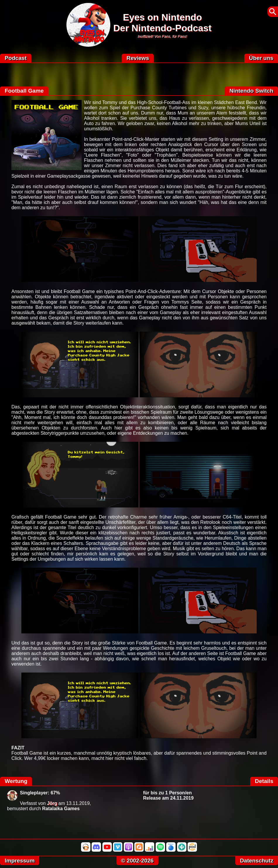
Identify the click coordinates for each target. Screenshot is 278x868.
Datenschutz (257, 861)
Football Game (24, 91)
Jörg (52, 803)
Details (264, 781)
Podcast (16, 58)
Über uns (261, 58)
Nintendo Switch (251, 91)
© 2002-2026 (137, 861)
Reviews (138, 58)
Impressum (20, 861)
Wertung (16, 781)
